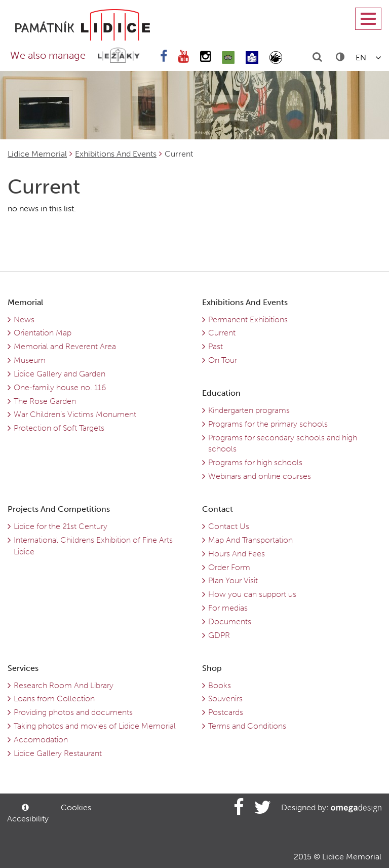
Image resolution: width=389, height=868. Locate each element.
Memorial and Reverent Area (65, 346)
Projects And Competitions (59, 509)
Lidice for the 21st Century (61, 526)
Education (221, 393)
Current (222, 333)
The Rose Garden (45, 401)
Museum (30, 360)
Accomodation (41, 740)
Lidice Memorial (37, 154)
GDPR (219, 635)
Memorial (25, 302)
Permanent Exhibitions (248, 319)
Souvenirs (225, 699)
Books (220, 685)
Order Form (229, 567)
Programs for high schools (255, 462)
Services (23, 668)
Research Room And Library (64, 685)
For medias (228, 608)
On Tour (223, 360)
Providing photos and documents (73, 712)
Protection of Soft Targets (59, 428)
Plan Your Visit (233, 580)
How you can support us (252, 594)
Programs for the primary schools (268, 424)
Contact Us (229, 526)
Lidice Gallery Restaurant (58, 753)
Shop (212, 668)
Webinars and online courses (260, 476)
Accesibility (27, 814)
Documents (230, 621)
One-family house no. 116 (60, 387)
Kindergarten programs (249, 410)
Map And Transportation (250, 540)
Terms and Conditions (247, 726)
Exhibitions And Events (116, 154)
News (24, 319)
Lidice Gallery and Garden (60, 374)
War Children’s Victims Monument (75, 414)
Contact (218, 509)
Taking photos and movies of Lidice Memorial (95, 726)
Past (216, 346)
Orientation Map (43, 333)
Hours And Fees (237, 554)
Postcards (226, 712)
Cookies (76, 807)
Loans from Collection (54, 699)
